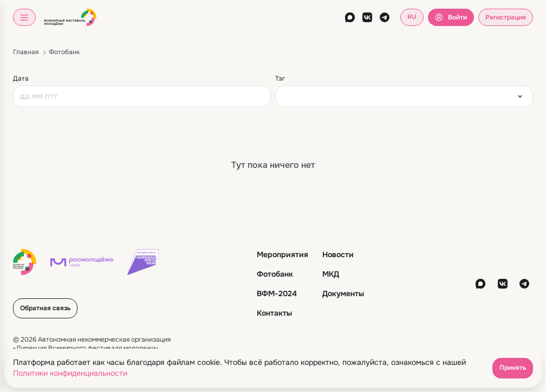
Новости (338, 254)
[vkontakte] (367, 17)
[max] (350, 17)
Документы (343, 293)
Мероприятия (282, 254)
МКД (331, 274)
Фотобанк (64, 52)
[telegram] (385, 17)
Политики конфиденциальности (70, 373)
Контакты (274, 313)
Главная (26, 52)
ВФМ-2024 (277, 293)
